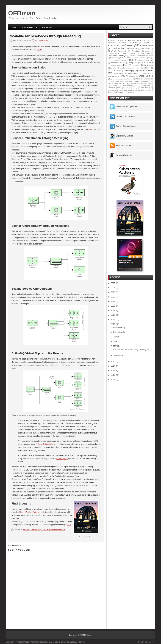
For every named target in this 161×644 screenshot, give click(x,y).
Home (14, 27)
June (115, 341)
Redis (143, 83)
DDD (138, 53)
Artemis (124, 43)
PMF (112, 81)
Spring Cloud (146, 86)
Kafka (126, 65)
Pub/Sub (61, 530)
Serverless (114, 86)
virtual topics (61, 459)
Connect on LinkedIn (125, 116)
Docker (132, 56)
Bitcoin (146, 42)
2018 (113, 315)
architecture (112, 43)
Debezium (146, 53)
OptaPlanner (128, 79)
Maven (110, 71)
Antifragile (131, 40)
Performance (148, 79)
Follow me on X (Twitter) (127, 107)
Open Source (146, 76)
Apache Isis (145, 40)
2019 (113, 310)
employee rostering (139, 58)
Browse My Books (124, 155)
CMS (149, 49)
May (115, 346)
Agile (122, 40)
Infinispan (122, 63)
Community (122, 51)
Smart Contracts (127, 86)
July (115, 337)
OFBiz (123, 76)
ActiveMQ (26, 530)
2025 (113, 283)
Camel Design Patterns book (32, 512)
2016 (113, 324)
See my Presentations (126, 126)
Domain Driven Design (145, 56)
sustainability (145, 88)
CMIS (142, 49)
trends (132, 90)
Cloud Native (118, 48)
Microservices (52, 530)
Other (137, 79)
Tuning (139, 90)
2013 (113, 371)
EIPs (128, 58)
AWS (135, 42)
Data (131, 53)
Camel (33, 530)
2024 (113, 288)
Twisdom (147, 90)
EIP (122, 58)
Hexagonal (149, 60)
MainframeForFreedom (128, 68)
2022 (113, 297)
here (39, 50)
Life (115, 68)
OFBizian (22, 13)
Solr (137, 86)
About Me (47, 27)
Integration (133, 63)
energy (151, 58)
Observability (112, 76)
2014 (113, 366)
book (91, 129)
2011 (113, 380)
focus (123, 60)
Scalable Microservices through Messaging (45, 36)
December (118, 328)
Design (39, 530)
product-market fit (114, 83)
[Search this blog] (133, 27)
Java (143, 63)
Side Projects (29, 27)
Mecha (119, 71)
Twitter (111, 92)
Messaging (130, 71)
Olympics (132, 76)
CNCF (110, 51)
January (117, 355)
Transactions (123, 90)
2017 (113, 320)
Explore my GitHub (124, 136)
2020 (113, 306)
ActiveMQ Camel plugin (46, 444)
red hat (136, 83)
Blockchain (114, 46)
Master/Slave (145, 68)
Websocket (120, 92)
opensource (117, 79)
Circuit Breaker (147, 46)
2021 (113, 301)
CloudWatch (133, 49)
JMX (118, 65)
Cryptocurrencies (114, 53)
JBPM (151, 63)
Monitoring (146, 73)
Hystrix (113, 63)
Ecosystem (114, 58)
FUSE (44, 530)
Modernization (118, 73)
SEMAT (150, 83)
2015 (113, 361)
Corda (147, 51)
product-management (142, 81)
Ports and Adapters (124, 81)
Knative (135, 65)
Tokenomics (112, 90)
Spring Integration (115, 88)
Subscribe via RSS (124, 146)
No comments (42, 40)
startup (127, 88)
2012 (113, 375)
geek (141, 60)
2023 (113, 292)
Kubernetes (147, 65)
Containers (136, 51)
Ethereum (114, 60)
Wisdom (130, 92)
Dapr (124, 53)
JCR (112, 65)
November (118, 332)
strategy (135, 88)
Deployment (113, 55)
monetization (133, 73)
